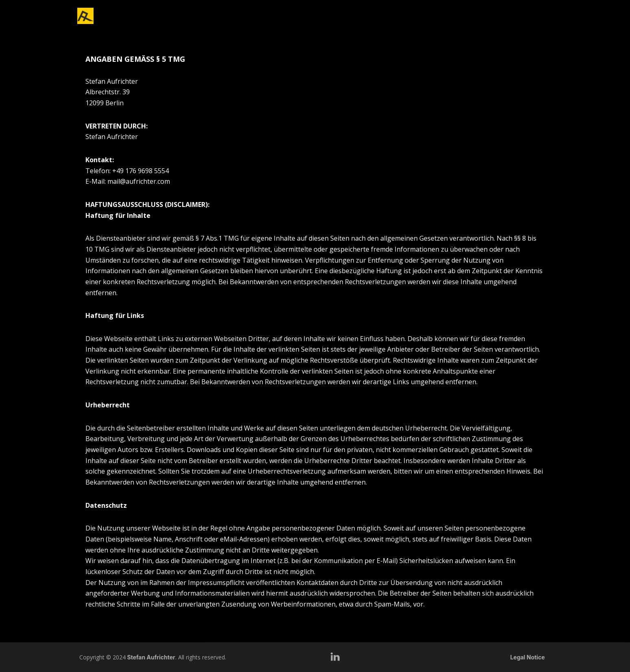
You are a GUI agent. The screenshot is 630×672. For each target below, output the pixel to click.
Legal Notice (527, 657)
